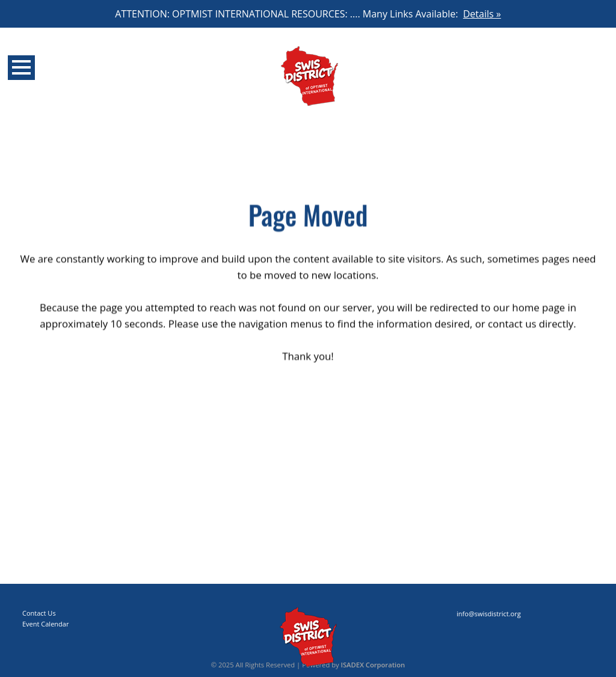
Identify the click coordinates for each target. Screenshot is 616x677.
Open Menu (21, 68)
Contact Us (39, 613)
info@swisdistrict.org (489, 614)
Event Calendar (45, 624)
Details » (482, 14)
